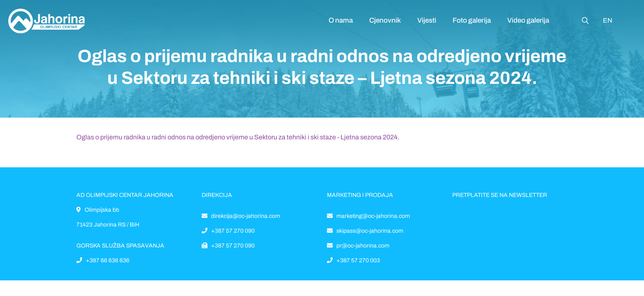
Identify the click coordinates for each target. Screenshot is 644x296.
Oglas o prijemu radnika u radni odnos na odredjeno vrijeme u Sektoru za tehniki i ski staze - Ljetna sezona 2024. (238, 137)
